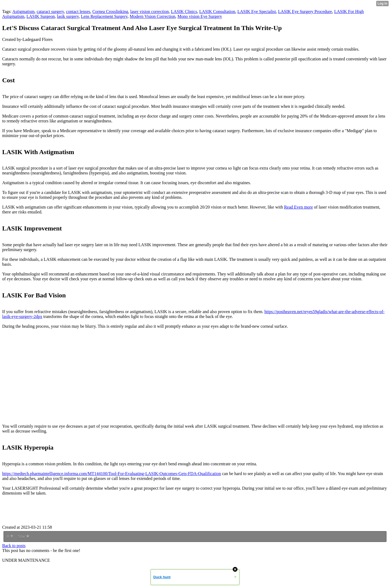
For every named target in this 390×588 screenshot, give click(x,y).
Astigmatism (24, 12)
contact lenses (78, 12)
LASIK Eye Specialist (257, 12)
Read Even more (299, 207)
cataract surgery (50, 12)
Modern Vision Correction (153, 16)
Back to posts (14, 546)
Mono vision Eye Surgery (200, 16)
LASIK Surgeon (41, 16)
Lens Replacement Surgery (104, 16)
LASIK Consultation (217, 12)
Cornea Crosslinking (110, 12)
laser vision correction (149, 12)
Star (24, 537)
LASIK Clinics (184, 12)
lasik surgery (68, 16)
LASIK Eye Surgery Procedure (305, 12)
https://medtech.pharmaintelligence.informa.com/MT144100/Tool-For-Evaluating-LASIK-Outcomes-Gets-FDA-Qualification (112, 474)
